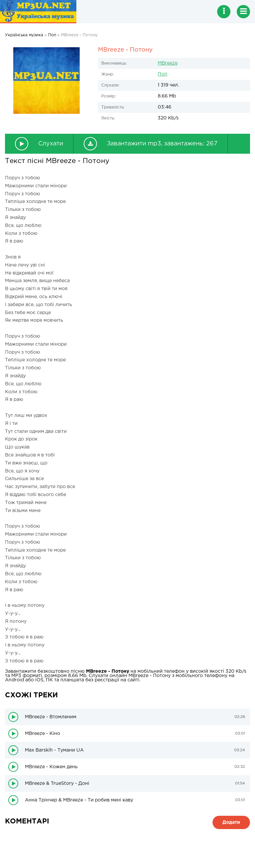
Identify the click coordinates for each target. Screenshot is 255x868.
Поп (163, 74)
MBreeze (168, 63)
